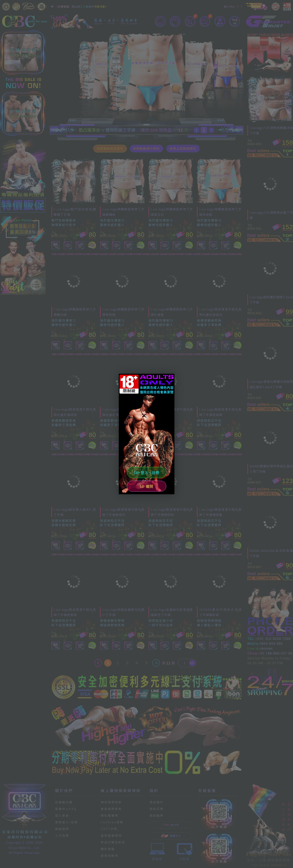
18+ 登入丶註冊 (146, 472)
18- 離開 (146, 486)
